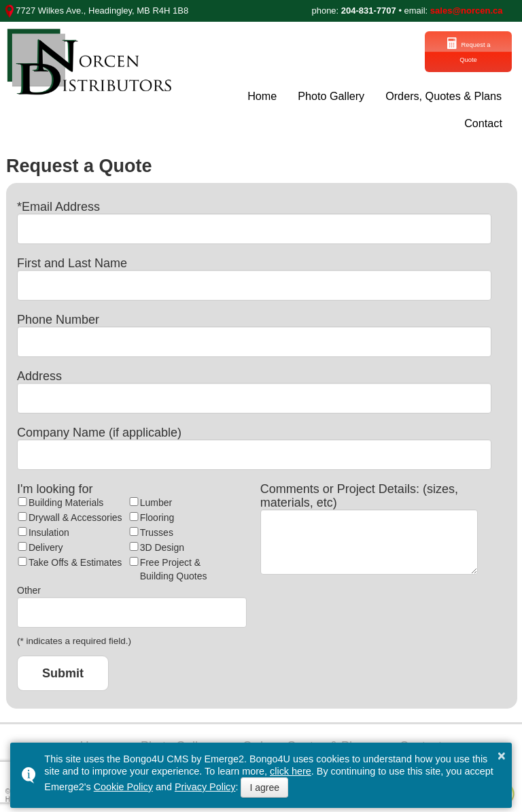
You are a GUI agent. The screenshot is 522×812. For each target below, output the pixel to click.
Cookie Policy (123, 787)
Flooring (157, 515)
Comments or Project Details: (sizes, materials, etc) (359, 494)
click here (291, 771)
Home (262, 94)
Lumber (156, 501)
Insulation (49, 530)
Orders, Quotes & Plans (444, 94)
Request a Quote (434, 51)
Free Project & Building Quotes (174, 567)
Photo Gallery (331, 94)
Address (39, 374)
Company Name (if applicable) (99, 430)
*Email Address (58, 205)
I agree (264, 788)
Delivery (46, 545)
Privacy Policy (205, 787)
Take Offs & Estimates (75, 560)
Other (29, 588)
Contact (483, 122)
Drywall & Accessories (75, 515)
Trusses (157, 530)
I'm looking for (55, 487)
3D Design (162, 545)
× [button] (502, 756)
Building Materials (66, 501)
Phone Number (58, 318)
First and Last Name (72, 261)
